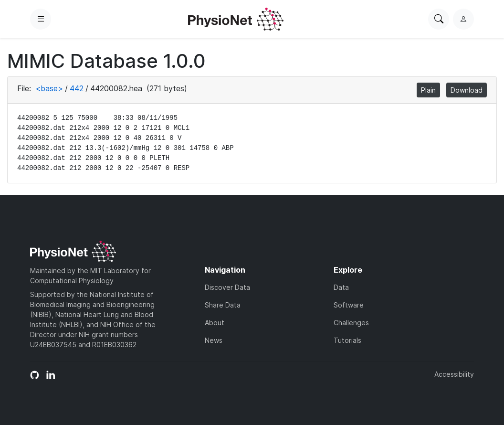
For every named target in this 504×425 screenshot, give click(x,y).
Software (349, 305)
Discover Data (227, 287)
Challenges (351, 323)
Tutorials (347, 340)
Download (467, 90)
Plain (428, 90)
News (214, 340)
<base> (49, 88)
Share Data (223, 305)
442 (77, 88)
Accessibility (454, 374)
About (215, 323)
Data (341, 287)
